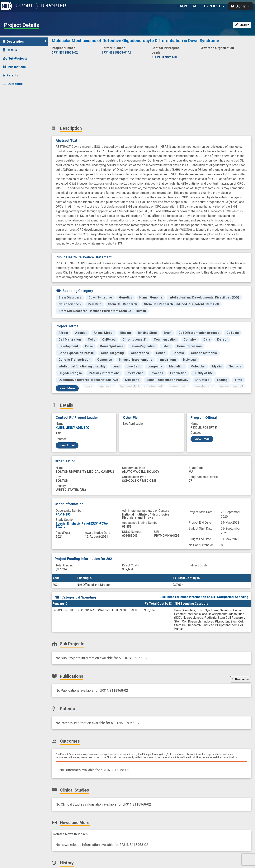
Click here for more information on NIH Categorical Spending (204, 597)
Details (10, 50)
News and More (17, 101)
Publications (14, 67)
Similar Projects (17, 118)
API (196, 6)
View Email (67, 445)
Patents (10, 75)
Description (25, 41)
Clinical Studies (16, 92)
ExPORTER (214, 6)
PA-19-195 (63, 514)
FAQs (182, 6)
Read (67, 388)
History (10, 109)
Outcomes (13, 84)
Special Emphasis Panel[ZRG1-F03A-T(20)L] (82, 525)
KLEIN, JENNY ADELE (73, 428)
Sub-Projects (15, 58)
